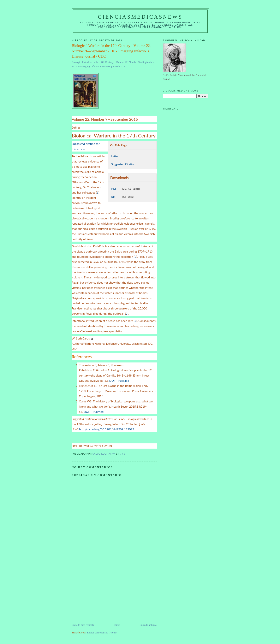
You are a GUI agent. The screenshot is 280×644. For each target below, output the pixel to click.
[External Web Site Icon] (117, 381)
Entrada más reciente (83, 625)
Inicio (117, 625)
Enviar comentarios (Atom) (102, 633)
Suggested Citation (123, 164)
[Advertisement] (103, 594)
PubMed (124, 381)
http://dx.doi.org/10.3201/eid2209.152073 (107, 429)
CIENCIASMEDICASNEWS (140, 17)
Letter (115, 156)
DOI (112, 381)
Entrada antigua (148, 625)
